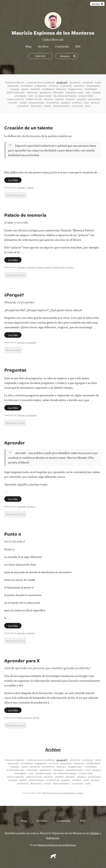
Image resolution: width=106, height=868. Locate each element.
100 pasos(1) (77, 106)
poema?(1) (35, 89)
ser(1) (31, 96)
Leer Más (13, 180)
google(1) (66, 102)
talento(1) (59, 99)
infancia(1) (61, 89)
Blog (28, 46)
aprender (22, 506)
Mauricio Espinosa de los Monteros (57, 845)
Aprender (15, 443)
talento (30, 187)
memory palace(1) (15, 99)
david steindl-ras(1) (16, 92)
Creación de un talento (29, 128)
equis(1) (25, 89)
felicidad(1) (58, 92)
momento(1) (23, 106)
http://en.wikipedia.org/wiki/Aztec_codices (63, 793)
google (36, 718)
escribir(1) (77, 102)
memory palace (44, 267)
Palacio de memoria (25, 215)
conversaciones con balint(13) (41, 82)
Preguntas (15, 370)
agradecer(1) (45, 92)
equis (20, 718)
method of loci (59, 267)
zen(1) (86, 102)
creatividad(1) (90, 89)
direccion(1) (36, 106)
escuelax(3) (88, 82)
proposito (32, 342)
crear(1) (47, 106)
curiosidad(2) (27, 86)
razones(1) (13, 102)
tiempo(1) (70, 99)
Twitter (95, 833)
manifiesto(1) (48, 89)
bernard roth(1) (86, 96)
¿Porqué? (14, 295)
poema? (31, 633)
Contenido (62, 46)
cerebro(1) (53, 86)
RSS (78, 46)
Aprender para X (22, 661)
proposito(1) (66, 86)
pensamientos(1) (36, 102)
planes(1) (97, 92)
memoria (31, 267)
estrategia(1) (20, 96)
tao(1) (88, 92)
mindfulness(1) (93, 86)
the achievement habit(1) (65, 96)
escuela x (22, 187)
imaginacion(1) (75, 89)
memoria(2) (13, 86)
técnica (70, 267)
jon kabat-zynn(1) (43, 96)
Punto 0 (13, 534)
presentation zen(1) (75, 92)
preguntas (32, 415)
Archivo (43, 46)
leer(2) (98, 82)
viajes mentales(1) (61, 106)
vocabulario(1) (53, 102)
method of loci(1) (34, 99)
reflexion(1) (32, 92)
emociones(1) (94, 99)
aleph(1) (23, 102)
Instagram (53, 837)
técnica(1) (48, 99)
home (88, 106)
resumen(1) (79, 86)
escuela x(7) (62, 82)
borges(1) (15, 89)
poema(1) (95, 102)
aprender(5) (75, 82)
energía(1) (81, 99)
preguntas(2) (41, 86)
